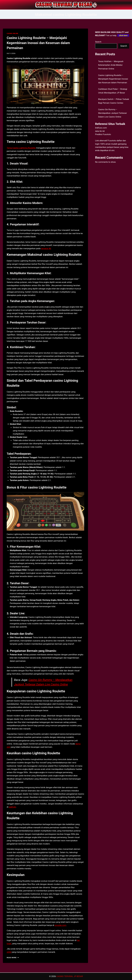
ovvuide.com (60, 925)
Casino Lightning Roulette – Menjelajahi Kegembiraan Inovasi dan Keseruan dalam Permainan (38, 43)
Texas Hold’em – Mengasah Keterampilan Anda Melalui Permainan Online (111, 65)
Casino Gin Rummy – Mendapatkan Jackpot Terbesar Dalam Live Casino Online (113, 113)
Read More (13, 958)
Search (98, 42)
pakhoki (12, 807)
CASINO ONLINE (12, 33)
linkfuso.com (101, 128)
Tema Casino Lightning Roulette (21, 148)
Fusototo (112, 141)
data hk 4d (100, 131)
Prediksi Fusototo (103, 134)
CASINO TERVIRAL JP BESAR (70, 976)
